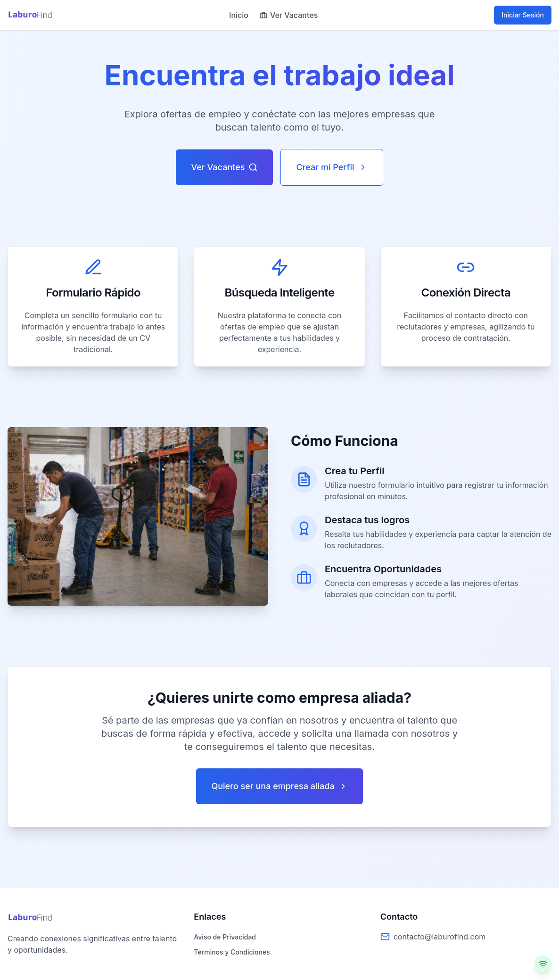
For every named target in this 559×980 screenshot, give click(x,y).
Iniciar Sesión (523, 15)
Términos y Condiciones (232, 952)
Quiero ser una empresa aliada (279, 786)
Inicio (239, 15)
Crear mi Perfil (332, 167)
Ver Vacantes (289, 15)
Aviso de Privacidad (225, 937)
